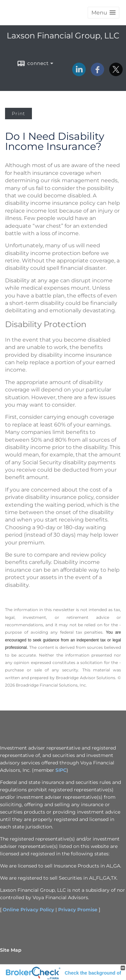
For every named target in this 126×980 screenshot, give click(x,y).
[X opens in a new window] (116, 74)
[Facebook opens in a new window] (97, 74)
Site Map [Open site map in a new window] (11, 950)
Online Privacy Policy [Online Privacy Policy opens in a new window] (28, 910)
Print (18, 114)
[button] (103, 13)
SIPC (61, 770)
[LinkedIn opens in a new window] (79, 74)
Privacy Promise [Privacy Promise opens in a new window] (78, 910)
